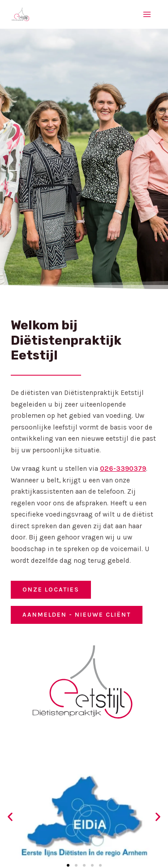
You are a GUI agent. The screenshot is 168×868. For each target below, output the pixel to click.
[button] (10, 817)
